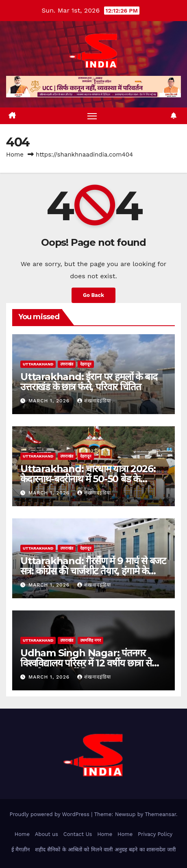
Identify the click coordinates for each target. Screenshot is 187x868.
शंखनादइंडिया (94, 401)
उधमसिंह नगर (90, 640)
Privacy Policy (155, 834)
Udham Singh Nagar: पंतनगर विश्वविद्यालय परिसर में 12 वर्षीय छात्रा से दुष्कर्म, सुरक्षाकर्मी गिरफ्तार (86, 663)
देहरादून (86, 364)
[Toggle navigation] (92, 116)
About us (47, 834)
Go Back (93, 295)
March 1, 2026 (50, 401)
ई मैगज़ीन (21, 850)
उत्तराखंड (67, 364)
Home (15, 155)
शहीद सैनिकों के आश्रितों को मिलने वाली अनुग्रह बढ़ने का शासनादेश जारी (105, 850)
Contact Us (78, 834)
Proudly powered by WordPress (50, 814)
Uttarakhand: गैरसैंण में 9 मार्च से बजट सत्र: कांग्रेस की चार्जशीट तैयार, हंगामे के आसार (93, 571)
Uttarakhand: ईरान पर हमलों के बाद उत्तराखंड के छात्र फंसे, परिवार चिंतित (89, 382)
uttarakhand (38, 364)
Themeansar (160, 814)
